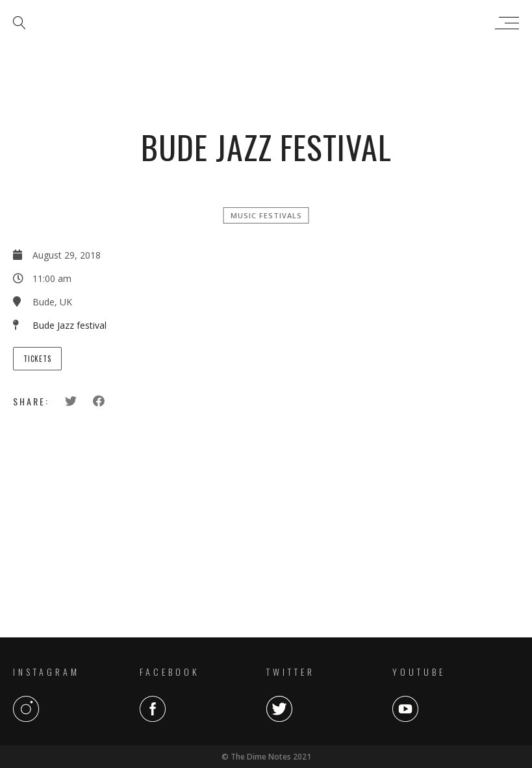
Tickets (37, 359)
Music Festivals (266, 215)
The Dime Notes (263, 23)
